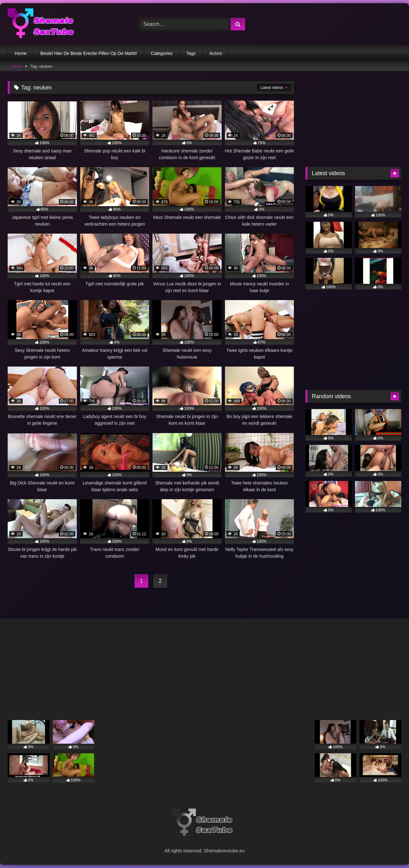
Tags (191, 53)
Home (21, 53)
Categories (162, 53)
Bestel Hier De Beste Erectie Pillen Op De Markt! (89, 53)
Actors (216, 53)
